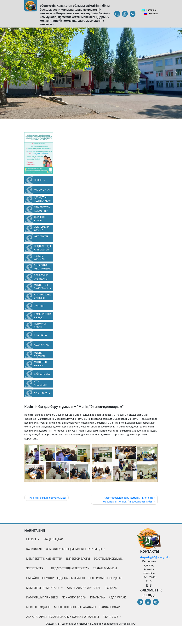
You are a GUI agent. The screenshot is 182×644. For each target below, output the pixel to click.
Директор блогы (40, 219)
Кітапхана (40, 335)
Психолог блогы (40, 325)
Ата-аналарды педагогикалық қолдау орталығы (42, 384)
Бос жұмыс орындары (41, 277)
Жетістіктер (41, 238)
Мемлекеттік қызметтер (42, 209)
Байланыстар (43, 374)
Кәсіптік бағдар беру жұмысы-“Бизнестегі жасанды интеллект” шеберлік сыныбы (129, 500)
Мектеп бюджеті (39, 355)
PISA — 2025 (42, 393)
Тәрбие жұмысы (40, 258)
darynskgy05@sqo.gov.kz (155, 557)
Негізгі (40, 180)
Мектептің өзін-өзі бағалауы (40, 364)
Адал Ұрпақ (41, 345)
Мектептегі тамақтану (43, 287)
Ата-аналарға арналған (42, 296)
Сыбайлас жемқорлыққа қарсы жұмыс (43, 268)
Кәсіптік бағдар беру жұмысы (48, 498)
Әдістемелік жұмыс (42, 229)
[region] (91, 73)
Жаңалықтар (42, 190)
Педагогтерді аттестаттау (42, 248)
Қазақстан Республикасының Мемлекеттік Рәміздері (42, 200)
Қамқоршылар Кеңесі (43, 316)
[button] (6, 73)
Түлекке (39, 306)
